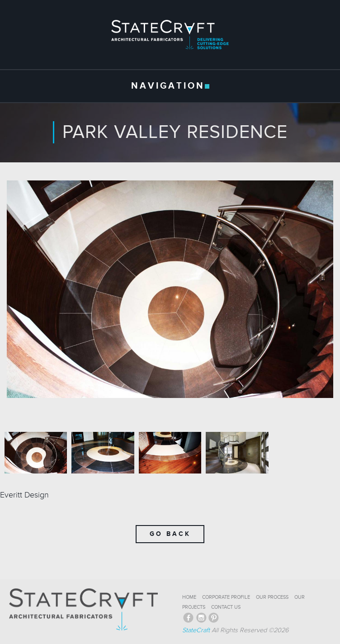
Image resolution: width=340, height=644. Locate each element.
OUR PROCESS (272, 597)
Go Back (170, 534)
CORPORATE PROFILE (226, 597)
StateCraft (196, 630)
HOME (189, 597)
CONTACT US (226, 607)
